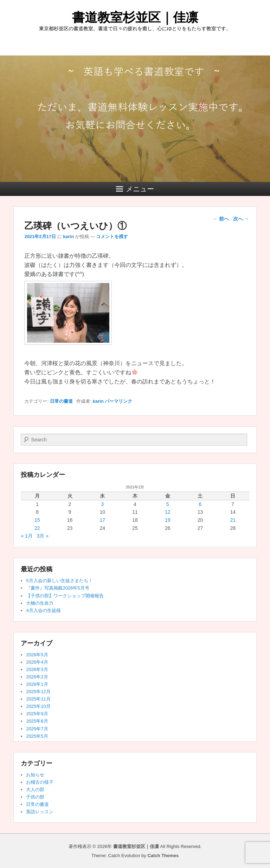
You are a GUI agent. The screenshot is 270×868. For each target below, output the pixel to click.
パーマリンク (118, 401)
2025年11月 (38, 699)
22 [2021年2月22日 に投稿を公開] (37, 528)
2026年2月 (37, 677)
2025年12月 (38, 692)
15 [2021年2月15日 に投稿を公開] (37, 520)
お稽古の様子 (40, 782)
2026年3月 (37, 669)
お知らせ (35, 775)
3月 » (43, 536)
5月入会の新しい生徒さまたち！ (59, 581)
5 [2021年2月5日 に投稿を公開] (168, 504)
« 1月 (27, 536)
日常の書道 (61, 401)
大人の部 (35, 790)
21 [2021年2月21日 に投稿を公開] (233, 520)
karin (68, 236)
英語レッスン (40, 812)
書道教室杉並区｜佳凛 (135, 17)
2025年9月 (37, 714)
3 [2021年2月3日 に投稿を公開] (102, 504)
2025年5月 (37, 736)
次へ (241, 219)
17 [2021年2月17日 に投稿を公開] (102, 520)
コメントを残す (112, 236)
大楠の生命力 (40, 603)
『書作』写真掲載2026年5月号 (57, 588)
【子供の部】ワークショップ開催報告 (65, 596)
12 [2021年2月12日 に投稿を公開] (168, 512)
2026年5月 (37, 655)
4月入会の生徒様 (43, 610)
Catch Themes (163, 856)
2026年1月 (37, 684)
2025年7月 (37, 729)
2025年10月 (38, 706)
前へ (221, 219)
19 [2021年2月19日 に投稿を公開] (168, 520)
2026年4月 (37, 662)
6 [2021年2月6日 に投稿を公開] (200, 504)
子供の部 (35, 797)
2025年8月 (37, 721)
